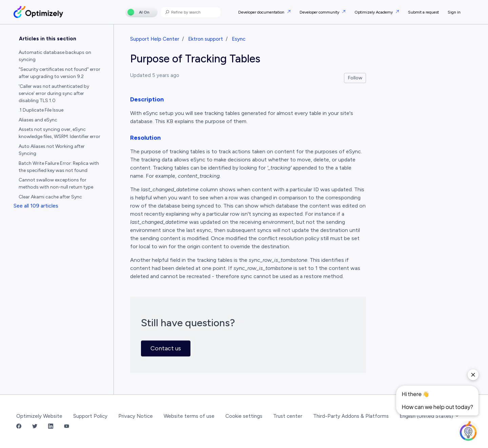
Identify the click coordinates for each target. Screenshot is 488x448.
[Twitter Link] (35, 427)
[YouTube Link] (67, 427)
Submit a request (423, 12)
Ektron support (206, 39)
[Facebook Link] (19, 427)
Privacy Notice (136, 416)
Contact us (166, 348)
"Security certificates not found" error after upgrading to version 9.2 (59, 73)
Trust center (288, 416)
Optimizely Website (39, 416)
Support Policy (90, 416)
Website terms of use (189, 416)
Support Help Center (155, 39)
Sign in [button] (454, 12)
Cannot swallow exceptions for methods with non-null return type (56, 183)
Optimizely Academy (374, 12)
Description (147, 99)
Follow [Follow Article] (355, 78)
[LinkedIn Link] (51, 427)
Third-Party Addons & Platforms (351, 416)
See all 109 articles (36, 206)
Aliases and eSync (38, 120)
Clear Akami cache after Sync (50, 197)
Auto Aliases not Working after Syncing (52, 150)
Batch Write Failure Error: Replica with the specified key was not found (59, 167)
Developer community (320, 12)
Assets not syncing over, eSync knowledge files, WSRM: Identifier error (59, 133)
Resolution (145, 138)
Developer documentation (262, 12)
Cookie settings (244, 416)
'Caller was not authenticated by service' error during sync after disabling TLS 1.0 (54, 93)
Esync (239, 39)
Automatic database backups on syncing (55, 56)
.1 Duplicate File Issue (41, 110)
